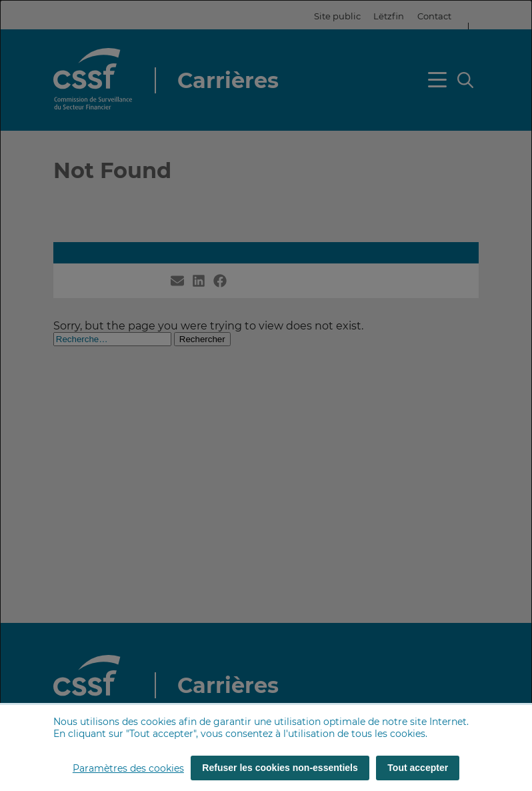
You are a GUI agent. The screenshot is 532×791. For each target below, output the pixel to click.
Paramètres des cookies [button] (128, 768)
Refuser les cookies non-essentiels (280, 768)
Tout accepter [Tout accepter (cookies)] (418, 768)
